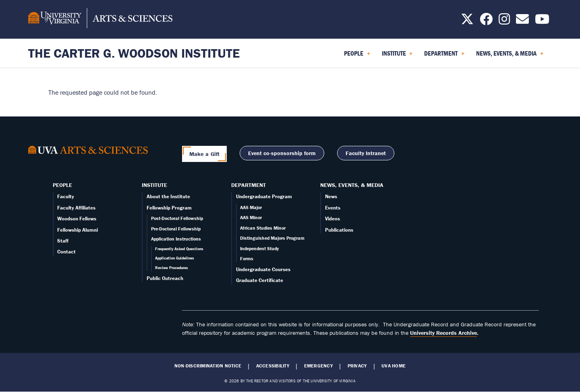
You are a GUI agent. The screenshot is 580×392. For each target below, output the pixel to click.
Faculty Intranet (366, 153)
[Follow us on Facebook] (486, 21)
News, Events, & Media (352, 185)
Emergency (318, 366)
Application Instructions (176, 239)
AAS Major (251, 207)
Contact (66, 252)
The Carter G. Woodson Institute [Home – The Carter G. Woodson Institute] (134, 53)
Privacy (357, 366)
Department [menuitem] (444, 56)
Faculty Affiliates (76, 208)
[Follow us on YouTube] (542, 21)
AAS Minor (251, 217)
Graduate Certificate (260, 280)
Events (333, 208)
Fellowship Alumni (78, 230)
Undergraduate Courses (263, 269)
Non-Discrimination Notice (208, 366)
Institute (154, 185)
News (331, 196)
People (62, 185)
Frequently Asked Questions (179, 249)
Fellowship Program (169, 208)
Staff (63, 241)
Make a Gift (205, 154)
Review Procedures (172, 268)
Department (249, 185)
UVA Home (394, 366)
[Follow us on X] (467, 21)
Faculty (66, 196)
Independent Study (259, 248)
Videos (332, 219)
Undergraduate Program (264, 196)
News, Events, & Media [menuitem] (510, 56)
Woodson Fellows (77, 219)
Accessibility (273, 366)
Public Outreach (165, 278)
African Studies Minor (263, 228)
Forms (247, 258)
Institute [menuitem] (397, 56)
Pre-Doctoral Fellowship (176, 229)
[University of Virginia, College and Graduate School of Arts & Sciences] (100, 19)
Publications (339, 230)
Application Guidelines (175, 258)
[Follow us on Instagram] (504, 21)
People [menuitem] (357, 56)
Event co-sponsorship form (282, 153)
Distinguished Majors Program (272, 238)
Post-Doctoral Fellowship (177, 218)
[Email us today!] (522, 21)
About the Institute (168, 196)
